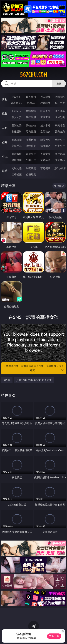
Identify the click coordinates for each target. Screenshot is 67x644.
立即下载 (54, 636)
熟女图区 (45, 146)
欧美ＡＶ (45, 111)
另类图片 (60, 146)
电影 (5, 128)
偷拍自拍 (31, 125)
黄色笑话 (45, 160)
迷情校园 (17, 160)
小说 (5, 157)
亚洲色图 (31, 140)
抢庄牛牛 (60, 103)
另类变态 (60, 131)
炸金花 (31, 103)
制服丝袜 (17, 131)
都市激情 (17, 154)
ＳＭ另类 (60, 117)
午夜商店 (31, 168)
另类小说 (31, 160)
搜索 (59, 84)
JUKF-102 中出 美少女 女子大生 (34, 380)
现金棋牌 (45, 103)
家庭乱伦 (31, 154)
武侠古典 (60, 154)
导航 (5, 171)
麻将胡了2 (17, 103)
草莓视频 (45, 168)
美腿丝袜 (17, 146)
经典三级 (31, 131)
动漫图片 (60, 140)
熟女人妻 (17, 117)
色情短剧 (31, 174)
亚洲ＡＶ (17, 111)
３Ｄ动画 (60, 111)
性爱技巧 (60, 160)
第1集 (7, 380)
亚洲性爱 (17, 125)
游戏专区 (60, 97)
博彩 (5, 99)
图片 (5, 142)
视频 (5, 114)
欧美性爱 (60, 125)
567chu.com (33, 75)
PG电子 (17, 97)
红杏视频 (17, 174)
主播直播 (45, 117)
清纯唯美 (31, 146)
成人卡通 (45, 125)
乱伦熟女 (45, 131)
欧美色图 (45, 140)
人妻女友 (45, 154)
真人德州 (31, 97)
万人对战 (45, 97)
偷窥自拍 (17, 140)
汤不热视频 (60, 168)
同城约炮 (17, 168)
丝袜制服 (31, 117)
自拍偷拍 (31, 111)
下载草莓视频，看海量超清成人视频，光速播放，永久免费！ (34, 368)
